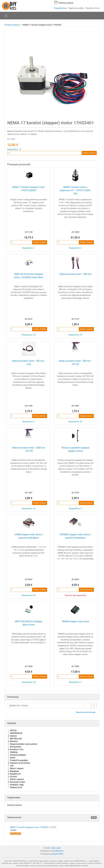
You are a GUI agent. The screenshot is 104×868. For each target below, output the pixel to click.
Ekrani (13, 758)
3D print (13, 777)
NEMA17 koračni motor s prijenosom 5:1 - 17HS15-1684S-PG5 (75, 190)
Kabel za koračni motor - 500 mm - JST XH (75, 363)
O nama (47, 848)
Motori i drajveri (17, 769)
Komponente (16, 747)
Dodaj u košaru (89, 153)
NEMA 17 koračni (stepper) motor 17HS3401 (33, 827)
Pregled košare (60, 8)
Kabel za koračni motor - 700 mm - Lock (29, 363)
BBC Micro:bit (16, 739)
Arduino (13, 736)
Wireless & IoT (16, 787)
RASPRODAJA (16, 733)
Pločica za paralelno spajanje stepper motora (75, 449)
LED (12, 766)
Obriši (94, 818)
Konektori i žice (17, 750)
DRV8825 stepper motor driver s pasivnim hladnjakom (75, 536)
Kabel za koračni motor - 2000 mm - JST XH (29, 449)
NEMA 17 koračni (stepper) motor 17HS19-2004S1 (29, 189)
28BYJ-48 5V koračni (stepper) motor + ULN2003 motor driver (29, 276)
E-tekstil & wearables (19, 760)
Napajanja (14, 771)
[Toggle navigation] (6, 16)
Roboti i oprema (17, 779)
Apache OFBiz (57, 854)
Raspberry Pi (16, 774)
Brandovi (14, 741)
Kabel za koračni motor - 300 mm (75, 274)
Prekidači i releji (17, 785)
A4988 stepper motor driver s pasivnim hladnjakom (29, 536)
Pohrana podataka (18, 755)
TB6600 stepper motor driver (75, 621)
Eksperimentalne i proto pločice (24, 744)
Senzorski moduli (17, 782)
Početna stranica (12, 25)
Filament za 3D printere (20, 763)
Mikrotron (59, 851)
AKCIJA (13, 731)
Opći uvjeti (56, 848)
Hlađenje (14, 752)
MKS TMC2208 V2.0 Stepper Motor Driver (29, 623)
